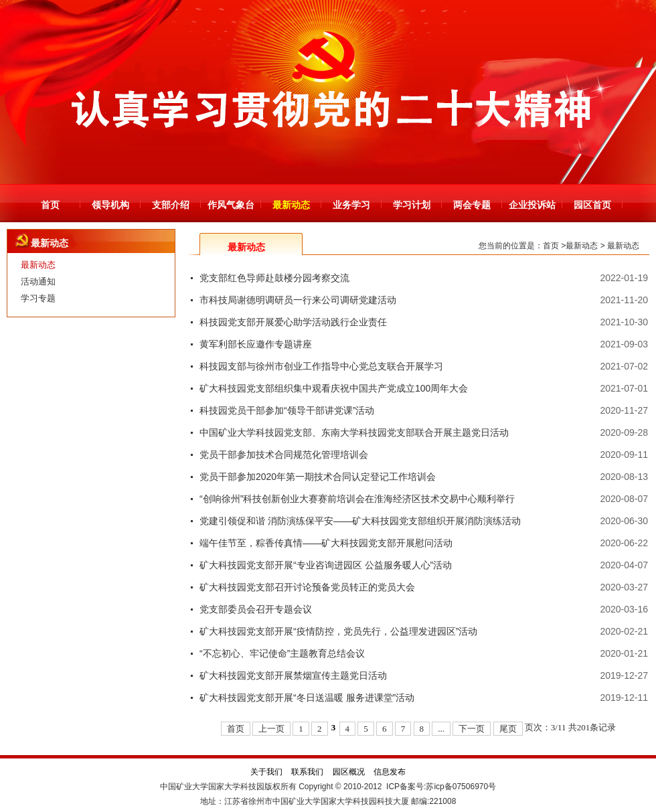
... (441, 729)
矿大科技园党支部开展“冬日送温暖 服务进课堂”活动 (307, 698)
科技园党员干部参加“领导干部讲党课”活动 (287, 410)
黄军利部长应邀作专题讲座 (256, 344)
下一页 (472, 729)
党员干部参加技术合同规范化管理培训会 (284, 455)
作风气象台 (231, 205)
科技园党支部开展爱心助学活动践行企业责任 (293, 322)
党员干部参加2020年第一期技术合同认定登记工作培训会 (318, 477)
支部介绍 (171, 205)
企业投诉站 (532, 205)
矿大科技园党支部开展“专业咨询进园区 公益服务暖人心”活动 (326, 565)
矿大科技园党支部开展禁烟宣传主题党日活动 (293, 675)
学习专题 (38, 298)
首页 (50, 205)
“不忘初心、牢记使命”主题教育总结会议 (282, 653)
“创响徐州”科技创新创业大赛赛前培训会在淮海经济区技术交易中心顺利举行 (357, 499)
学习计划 (412, 205)
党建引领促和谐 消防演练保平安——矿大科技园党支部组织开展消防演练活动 (360, 521)
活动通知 (38, 281)
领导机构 (110, 205)
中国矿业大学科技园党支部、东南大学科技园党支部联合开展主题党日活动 (354, 432)
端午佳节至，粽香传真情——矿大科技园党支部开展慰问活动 (326, 543)
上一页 (271, 729)
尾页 (508, 729)
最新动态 (291, 205)
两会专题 (472, 205)
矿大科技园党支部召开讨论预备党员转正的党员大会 (307, 587)
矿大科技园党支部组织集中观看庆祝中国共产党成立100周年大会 (334, 388)
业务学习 (351, 205)
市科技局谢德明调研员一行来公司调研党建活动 (298, 300)
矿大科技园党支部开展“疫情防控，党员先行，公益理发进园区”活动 (338, 631)
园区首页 (592, 205)
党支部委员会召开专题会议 (256, 609)
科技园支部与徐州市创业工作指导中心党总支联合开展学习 (321, 366)
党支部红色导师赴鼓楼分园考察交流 (274, 278)
